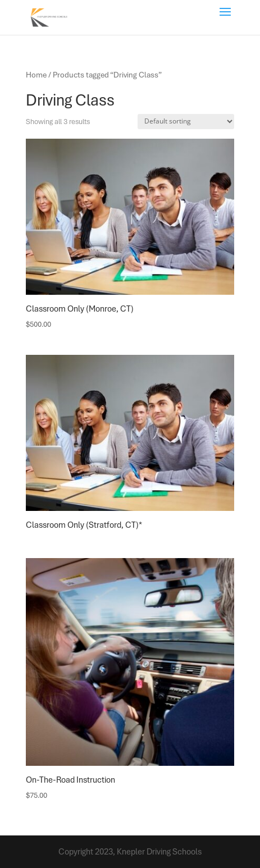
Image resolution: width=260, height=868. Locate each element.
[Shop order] (186, 122)
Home (36, 75)
